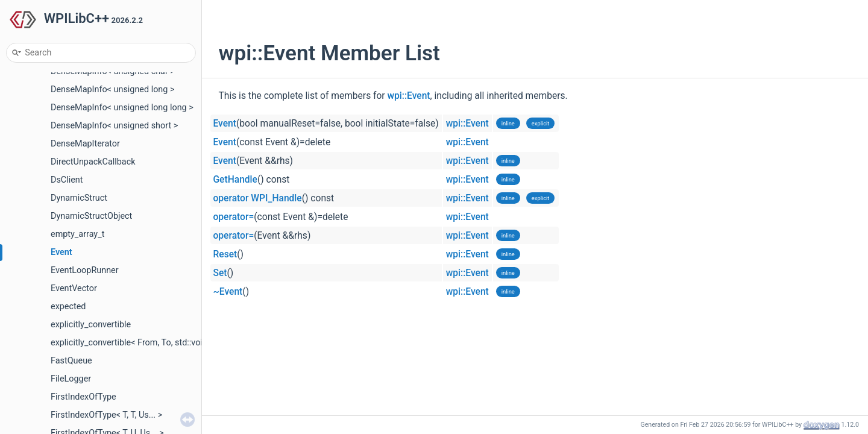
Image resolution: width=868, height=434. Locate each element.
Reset (225, 254)
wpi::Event (409, 96)
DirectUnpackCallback (93, 162)
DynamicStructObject (91, 216)
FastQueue (71, 361)
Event (61, 252)
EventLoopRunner (85, 270)
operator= (234, 217)
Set (220, 273)
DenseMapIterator (85, 144)
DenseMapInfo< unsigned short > (114, 126)
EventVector (74, 288)
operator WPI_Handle (258, 198)
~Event (228, 292)
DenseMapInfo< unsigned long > (113, 90)
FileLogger (71, 379)
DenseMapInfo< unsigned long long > (122, 108)
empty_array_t (77, 234)
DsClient (67, 180)
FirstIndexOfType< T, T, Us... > (106, 415)
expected (68, 307)
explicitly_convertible (91, 325)
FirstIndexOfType (83, 397)
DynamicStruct (79, 198)
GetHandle (235, 180)
